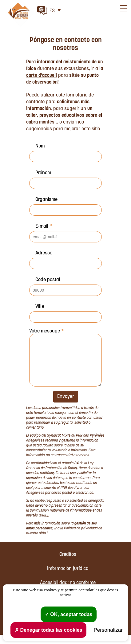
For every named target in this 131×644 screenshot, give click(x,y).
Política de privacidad (81, 538)
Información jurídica (68, 578)
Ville (40, 307)
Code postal (48, 280)
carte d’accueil (42, 76)
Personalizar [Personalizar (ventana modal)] (108, 630)
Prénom (43, 173)
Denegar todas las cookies (48, 630)
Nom (40, 146)
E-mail (44, 226)
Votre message (46, 331)
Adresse (44, 253)
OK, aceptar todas (69, 614)
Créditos (68, 564)
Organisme (46, 200)
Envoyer (66, 406)
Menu (123, 17)
